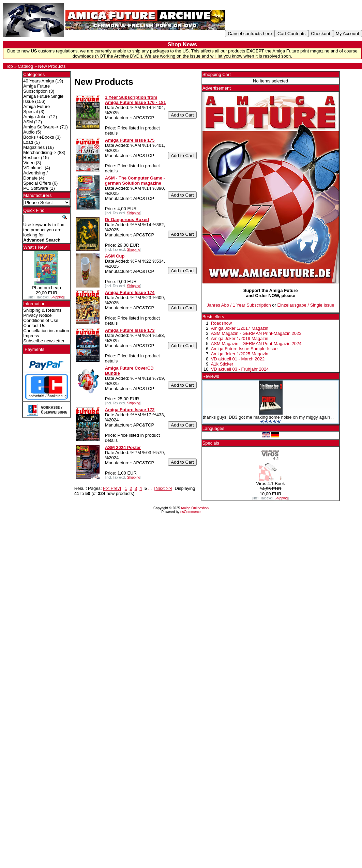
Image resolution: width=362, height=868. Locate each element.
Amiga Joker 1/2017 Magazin (240, 328)
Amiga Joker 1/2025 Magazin (240, 354)
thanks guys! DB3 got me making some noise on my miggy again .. (268, 417)
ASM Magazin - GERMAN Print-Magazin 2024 (256, 344)
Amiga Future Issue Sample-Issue (244, 349)
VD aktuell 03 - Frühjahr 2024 (240, 369)
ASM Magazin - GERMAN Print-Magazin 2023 (256, 333)
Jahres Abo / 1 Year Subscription (239, 305)
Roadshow (221, 323)
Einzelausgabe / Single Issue (306, 305)
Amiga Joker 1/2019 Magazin (240, 338)
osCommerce (190, 512)
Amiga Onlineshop (195, 508)
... (150, 488)
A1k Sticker (222, 364)
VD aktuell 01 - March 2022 (238, 359)
